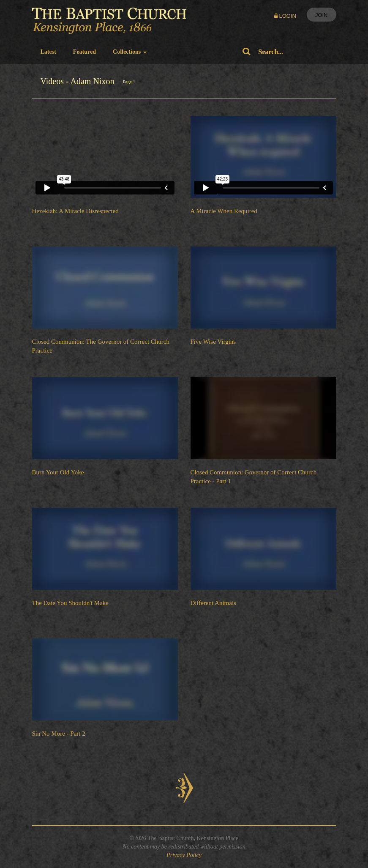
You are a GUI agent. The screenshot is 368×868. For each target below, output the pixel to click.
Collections (130, 52)
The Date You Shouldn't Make (70, 603)
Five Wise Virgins (213, 342)
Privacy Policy (184, 855)
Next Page (184, 788)
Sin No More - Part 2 (59, 734)
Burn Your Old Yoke (58, 472)
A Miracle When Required (224, 211)
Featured (85, 52)
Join (322, 15)
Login (285, 16)
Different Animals (213, 603)
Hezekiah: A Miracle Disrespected (75, 211)
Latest (48, 52)
